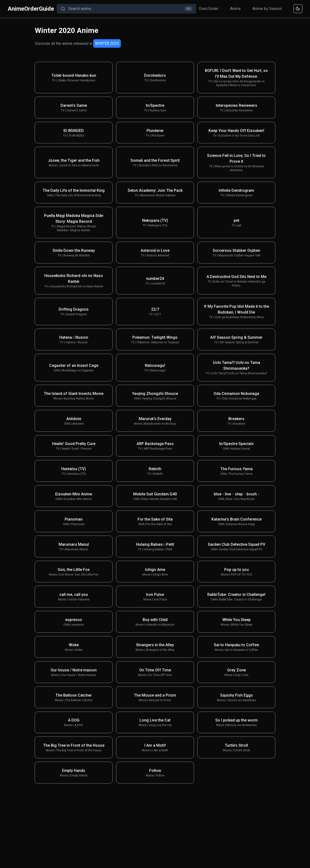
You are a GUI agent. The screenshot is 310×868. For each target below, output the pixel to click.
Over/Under (209, 9)
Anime (235, 9)
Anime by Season (267, 9)
